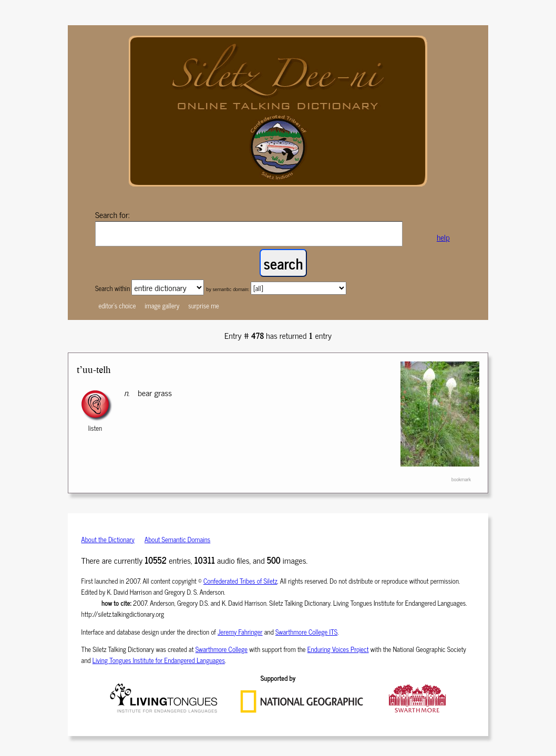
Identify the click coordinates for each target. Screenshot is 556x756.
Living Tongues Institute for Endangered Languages (159, 660)
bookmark (461, 479)
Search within (113, 288)
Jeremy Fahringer (240, 632)
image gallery (162, 305)
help (443, 237)
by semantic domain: (228, 289)
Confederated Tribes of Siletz (240, 581)
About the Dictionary (108, 539)
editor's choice (117, 305)
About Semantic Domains (177, 539)
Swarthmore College (222, 649)
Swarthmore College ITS (306, 632)
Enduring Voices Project (338, 649)
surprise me (204, 305)
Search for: (112, 214)
